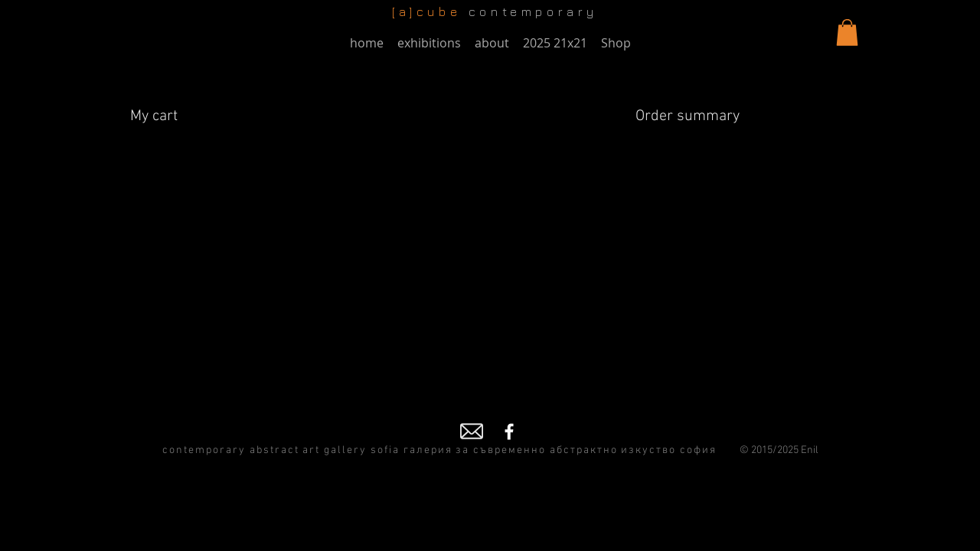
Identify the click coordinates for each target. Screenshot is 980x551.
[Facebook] (509, 432)
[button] (847, 33)
